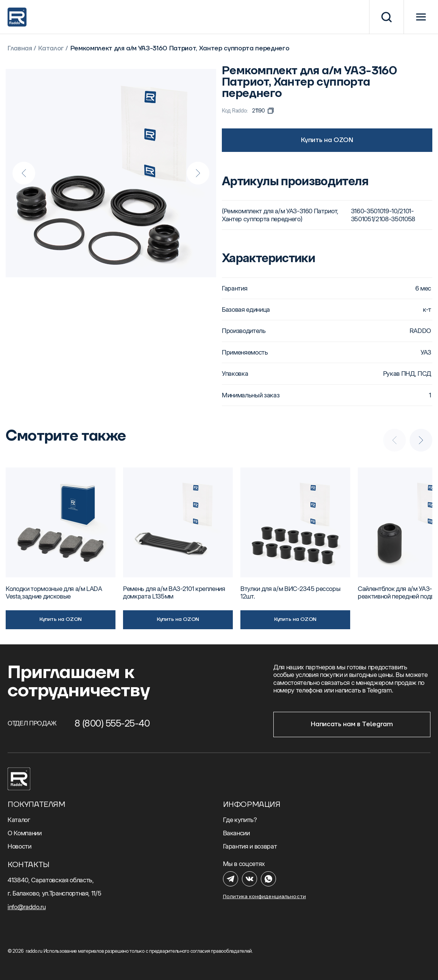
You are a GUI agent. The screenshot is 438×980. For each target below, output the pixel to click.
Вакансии (236, 833)
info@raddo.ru (27, 907)
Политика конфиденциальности (265, 896)
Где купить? (240, 820)
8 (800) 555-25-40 (112, 723)
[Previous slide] (24, 173)
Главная (20, 49)
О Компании (25, 833)
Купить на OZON (327, 140)
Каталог (51, 49)
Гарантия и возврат (250, 846)
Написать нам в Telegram (352, 724)
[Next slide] (198, 173)
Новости (19, 846)
